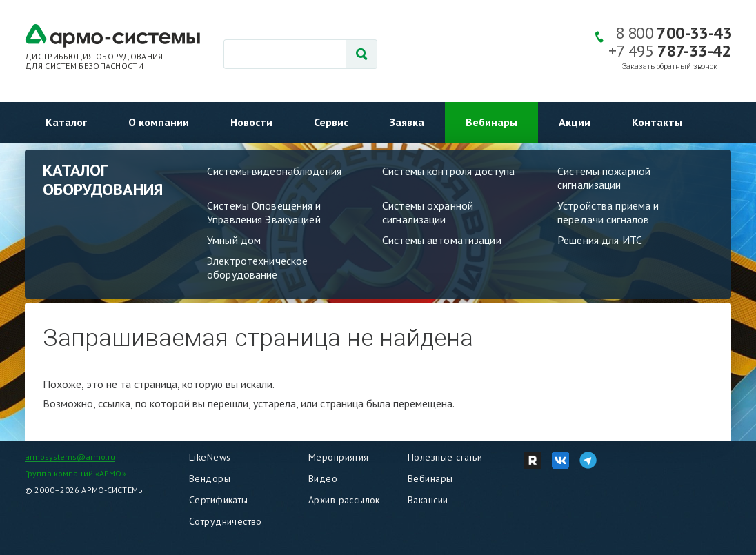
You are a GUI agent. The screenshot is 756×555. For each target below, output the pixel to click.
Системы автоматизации (442, 240)
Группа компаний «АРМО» (76, 473)
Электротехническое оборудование (257, 268)
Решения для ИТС (600, 240)
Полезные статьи (445, 457)
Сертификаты (219, 500)
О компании (159, 122)
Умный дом (234, 240)
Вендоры (210, 478)
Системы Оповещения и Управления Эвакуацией (264, 212)
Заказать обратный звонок (670, 67)
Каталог (66, 122)
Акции (575, 122)
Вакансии (428, 500)
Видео (323, 478)
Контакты (657, 122)
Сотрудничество (226, 521)
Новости (251, 122)
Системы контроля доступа (448, 171)
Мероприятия (339, 457)
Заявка (407, 122)
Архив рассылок (344, 500)
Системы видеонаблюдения (274, 171)
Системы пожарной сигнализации (604, 178)
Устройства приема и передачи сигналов (608, 212)
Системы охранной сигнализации (428, 212)
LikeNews (210, 457)
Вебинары (491, 122)
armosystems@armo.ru (70, 457)
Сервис (331, 122)
